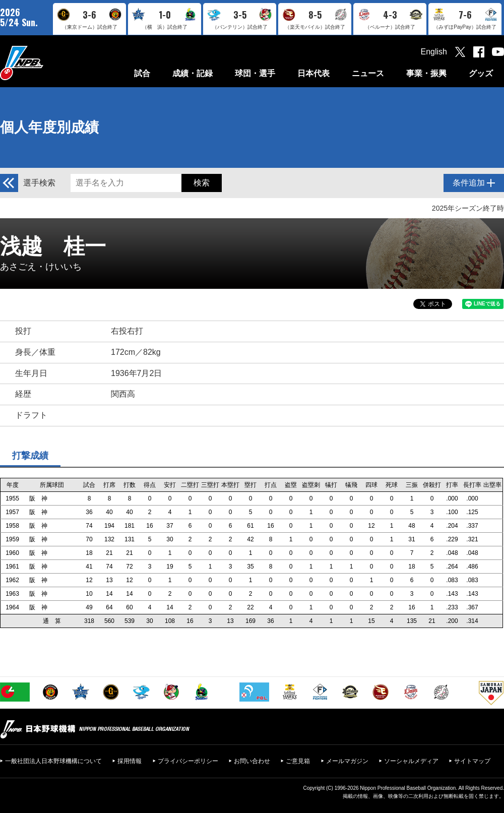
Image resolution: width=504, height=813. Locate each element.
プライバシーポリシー (188, 761)
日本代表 (313, 73)
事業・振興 (426, 73)
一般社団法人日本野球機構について (53, 761)
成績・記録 (193, 73)
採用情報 (130, 761)
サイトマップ (472, 761)
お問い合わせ (252, 761)
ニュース (368, 73)
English (434, 52)
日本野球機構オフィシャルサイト (47, 63)
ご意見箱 (298, 761)
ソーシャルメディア (411, 761)
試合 (142, 73)
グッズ (481, 73)
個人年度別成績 (49, 127)
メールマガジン (347, 761)
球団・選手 (255, 73)
